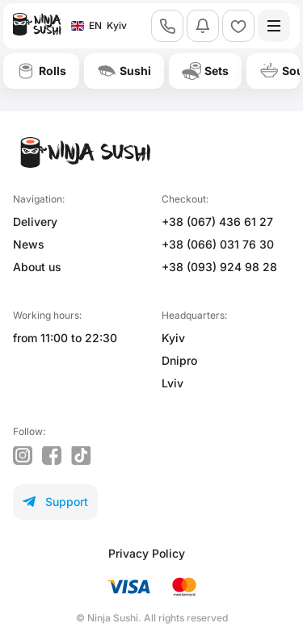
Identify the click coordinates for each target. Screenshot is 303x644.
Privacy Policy (147, 553)
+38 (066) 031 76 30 (218, 244)
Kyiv (173, 338)
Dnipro (179, 360)
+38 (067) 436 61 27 (217, 222)
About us (37, 267)
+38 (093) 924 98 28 (219, 267)
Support (55, 502)
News (29, 244)
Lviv (173, 383)
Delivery (35, 222)
